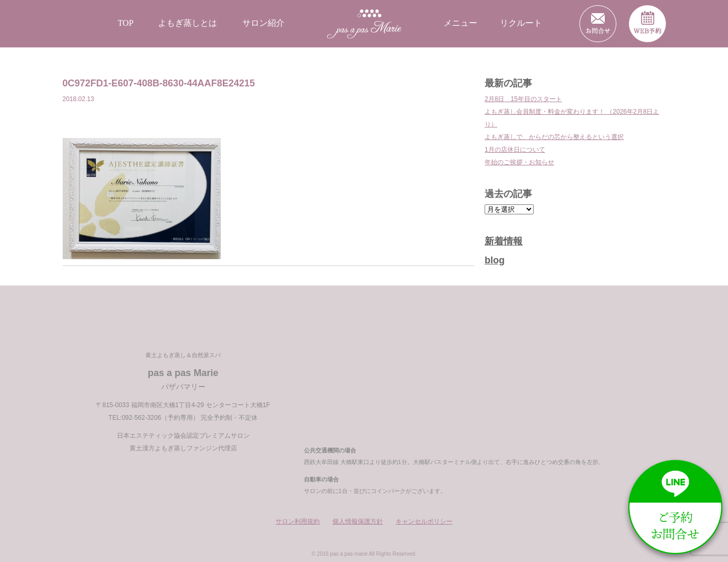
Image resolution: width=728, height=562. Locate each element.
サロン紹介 (263, 23)
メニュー (460, 23)
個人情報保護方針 (358, 521)
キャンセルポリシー (424, 521)
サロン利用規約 (298, 521)
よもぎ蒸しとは (188, 23)
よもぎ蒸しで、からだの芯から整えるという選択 (554, 137)
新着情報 (504, 241)
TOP (125, 23)
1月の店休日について (515, 150)
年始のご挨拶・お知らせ (519, 162)
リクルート (521, 23)
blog (495, 260)
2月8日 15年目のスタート (523, 99)
